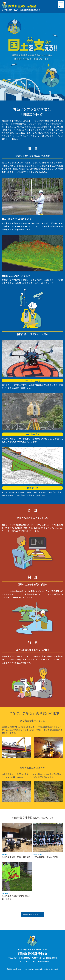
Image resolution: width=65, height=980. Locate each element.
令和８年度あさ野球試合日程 (46, 857)
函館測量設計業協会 (33, 954)
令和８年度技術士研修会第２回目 (16, 857)
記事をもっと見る (31, 914)
